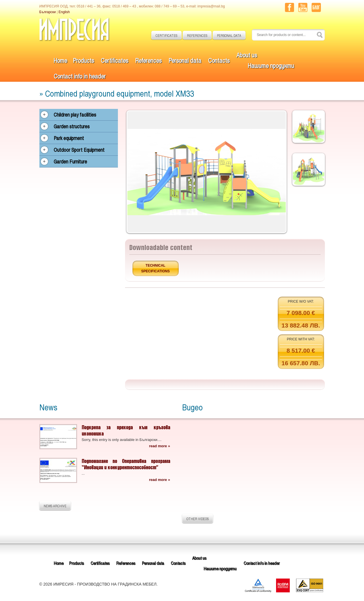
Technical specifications (156, 268)
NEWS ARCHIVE (55, 506)
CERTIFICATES (166, 35)
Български (48, 12)
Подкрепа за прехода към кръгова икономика (126, 430)
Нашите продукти (271, 65)
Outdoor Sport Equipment (79, 150)
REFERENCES (197, 35)
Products (83, 60)
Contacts (219, 60)
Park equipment (69, 138)
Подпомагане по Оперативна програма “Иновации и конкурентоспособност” (126, 464)
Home (60, 60)
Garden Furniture (70, 161)
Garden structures (72, 126)
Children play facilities (75, 115)
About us (247, 55)
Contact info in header (80, 76)
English (64, 12)
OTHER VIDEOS (198, 519)
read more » (160, 446)
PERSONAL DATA (229, 35)
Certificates (114, 60)
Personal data (185, 60)
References (148, 60)
